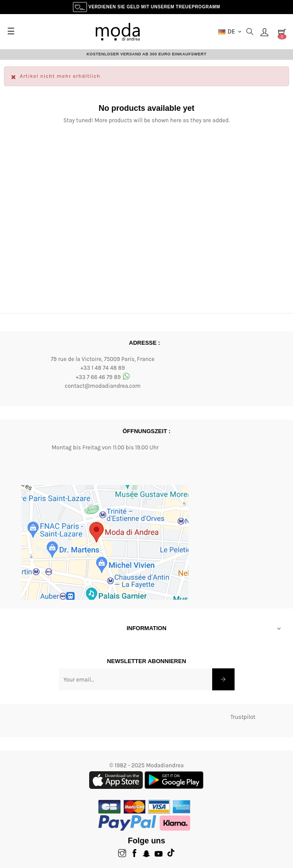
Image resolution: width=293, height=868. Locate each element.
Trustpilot (243, 717)
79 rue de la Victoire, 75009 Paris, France (102, 359)
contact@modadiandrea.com (103, 386)
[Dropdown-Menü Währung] (230, 32)
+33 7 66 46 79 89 (103, 377)
